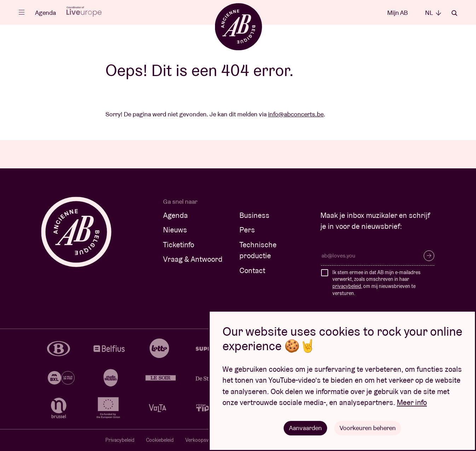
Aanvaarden (305, 428)
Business (254, 215)
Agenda (45, 13)
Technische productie (258, 250)
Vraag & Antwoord (193, 259)
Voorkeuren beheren (368, 428)
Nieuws (175, 230)
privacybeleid (347, 286)
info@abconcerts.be (296, 114)
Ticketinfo (179, 245)
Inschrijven (429, 256)
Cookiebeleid (160, 440)
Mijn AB (397, 13)
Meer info (412, 402)
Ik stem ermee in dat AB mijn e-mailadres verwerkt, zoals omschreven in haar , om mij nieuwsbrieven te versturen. (376, 283)
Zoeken (454, 13)
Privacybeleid (120, 440)
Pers (247, 230)
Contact (252, 270)
